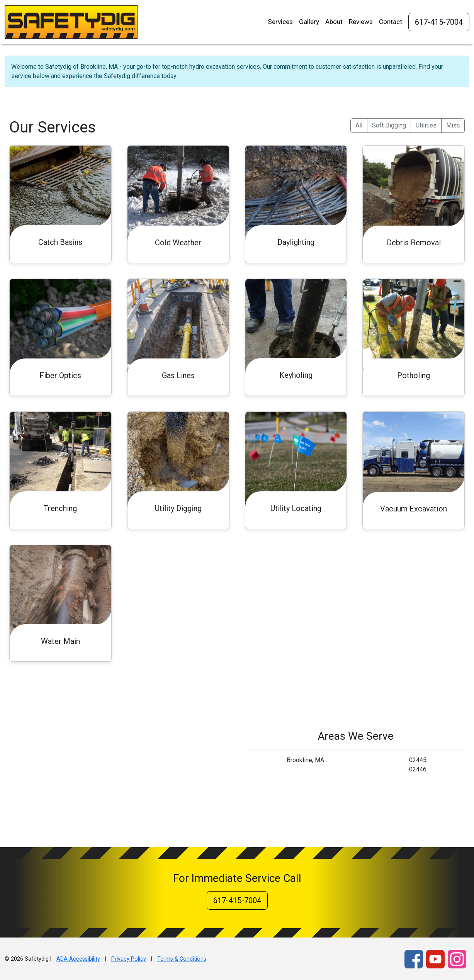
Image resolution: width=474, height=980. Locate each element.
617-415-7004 (439, 22)
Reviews (361, 22)
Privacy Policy (129, 959)
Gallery (309, 22)
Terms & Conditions (182, 959)
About (334, 22)
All (359, 125)
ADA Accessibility (78, 959)
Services (280, 22)
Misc (453, 125)
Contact (391, 22)
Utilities (426, 125)
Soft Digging (389, 125)
